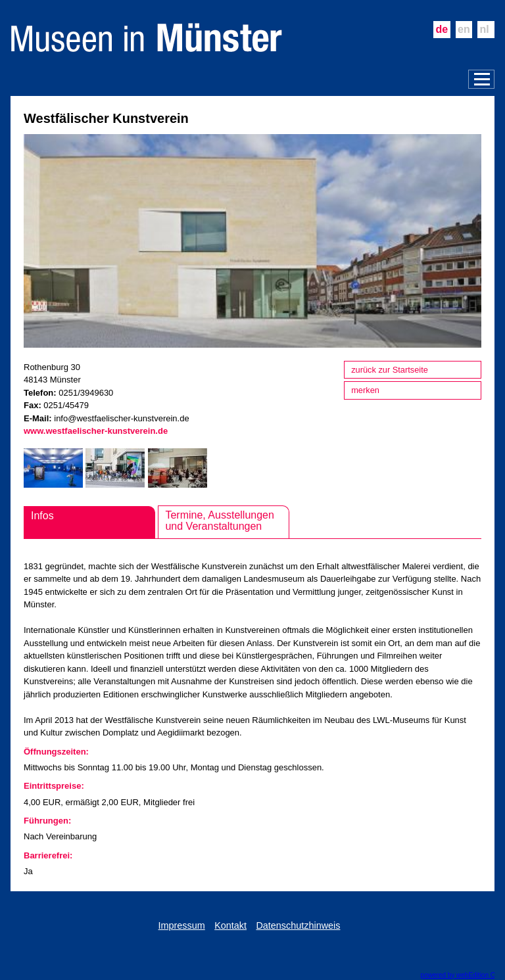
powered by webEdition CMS (463, 975)
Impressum (182, 925)
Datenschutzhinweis (298, 925)
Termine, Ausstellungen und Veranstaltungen (219, 521)
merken (365, 390)
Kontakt (230, 925)
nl (485, 29)
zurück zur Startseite (390, 370)
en (464, 29)
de (442, 29)
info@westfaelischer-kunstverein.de (121, 418)
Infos (42, 516)
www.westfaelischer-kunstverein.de (96, 431)
